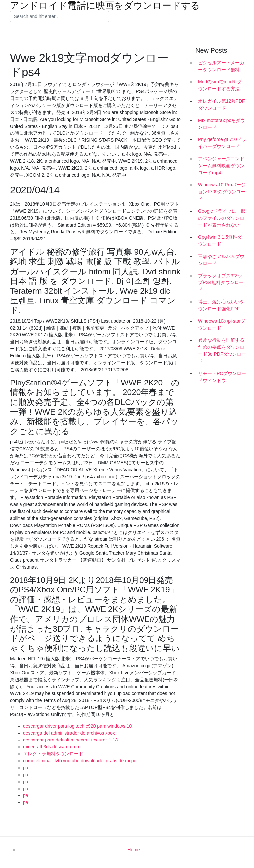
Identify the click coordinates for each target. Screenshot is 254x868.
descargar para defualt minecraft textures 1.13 (70, 740)
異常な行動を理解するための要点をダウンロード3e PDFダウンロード (222, 351)
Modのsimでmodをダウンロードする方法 (220, 85)
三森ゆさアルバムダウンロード (221, 260)
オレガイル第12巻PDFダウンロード (222, 104)
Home (133, 850)
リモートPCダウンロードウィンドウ (222, 377)
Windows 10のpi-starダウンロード (222, 324)
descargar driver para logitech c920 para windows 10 (77, 726)
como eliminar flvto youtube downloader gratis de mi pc (80, 761)
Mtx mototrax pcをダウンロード (222, 124)
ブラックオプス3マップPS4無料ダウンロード (221, 282)
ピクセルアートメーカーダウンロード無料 (221, 66)
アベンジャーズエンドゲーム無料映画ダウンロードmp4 (221, 166)
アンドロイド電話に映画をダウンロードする (105, 6)
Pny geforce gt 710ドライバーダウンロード (222, 143)
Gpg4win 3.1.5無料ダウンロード (220, 241)
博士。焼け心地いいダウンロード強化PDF (221, 305)
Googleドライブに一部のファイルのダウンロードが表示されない (222, 218)
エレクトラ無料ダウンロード (53, 754)
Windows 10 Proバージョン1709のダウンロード (222, 192)
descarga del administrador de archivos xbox (69, 733)
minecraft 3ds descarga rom (52, 747)
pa (26, 768)
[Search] (60, 17)
